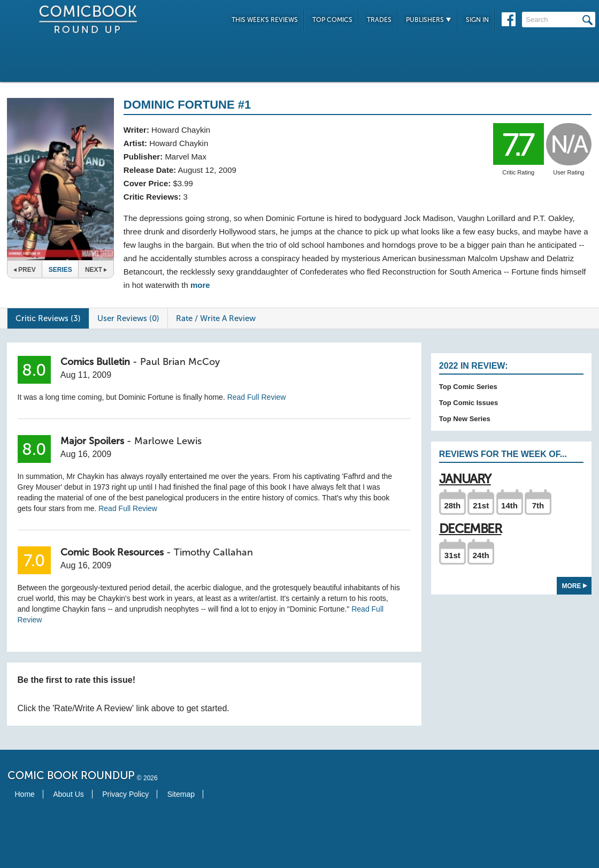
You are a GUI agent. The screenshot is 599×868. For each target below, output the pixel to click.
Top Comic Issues (469, 403)
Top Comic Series (468, 387)
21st (481, 505)
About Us (68, 794)
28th (452, 505)
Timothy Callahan (213, 552)
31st (452, 555)
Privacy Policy (125, 794)
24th (481, 555)
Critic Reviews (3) (48, 318)
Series (60, 270)
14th (509, 505)
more (200, 285)
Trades (379, 20)
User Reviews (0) (128, 318)
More (575, 586)
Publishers (429, 20)
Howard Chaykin (181, 130)
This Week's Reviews (265, 20)
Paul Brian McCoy (180, 362)
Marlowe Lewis (168, 441)
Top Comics (332, 20)
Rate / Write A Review (216, 318)
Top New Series (465, 419)
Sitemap (181, 794)
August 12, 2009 (207, 170)
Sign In (477, 20)
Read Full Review (257, 397)
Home (25, 794)
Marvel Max (186, 157)
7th (538, 505)
